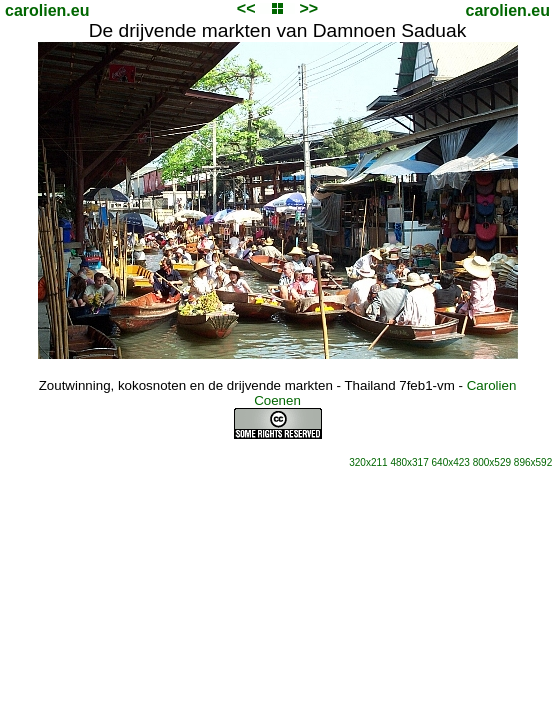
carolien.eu (47, 10)
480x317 (409, 462)
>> (308, 8)
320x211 (368, 462)
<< (246, 8)
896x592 (533, 462)
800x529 (492, 462)
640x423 (451, 462)
